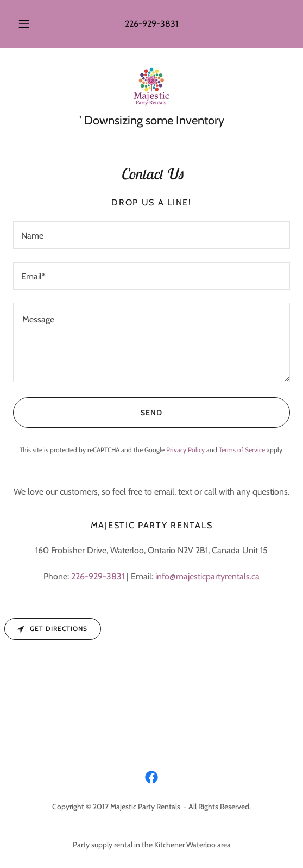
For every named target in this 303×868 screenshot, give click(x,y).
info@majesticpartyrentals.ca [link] (207, 576)
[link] (151, 87)
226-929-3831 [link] (151, 24)
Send (88, 413)
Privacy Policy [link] (185, 450)
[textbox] (151, 235)
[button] (26, 24)
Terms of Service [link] (242, 450)
